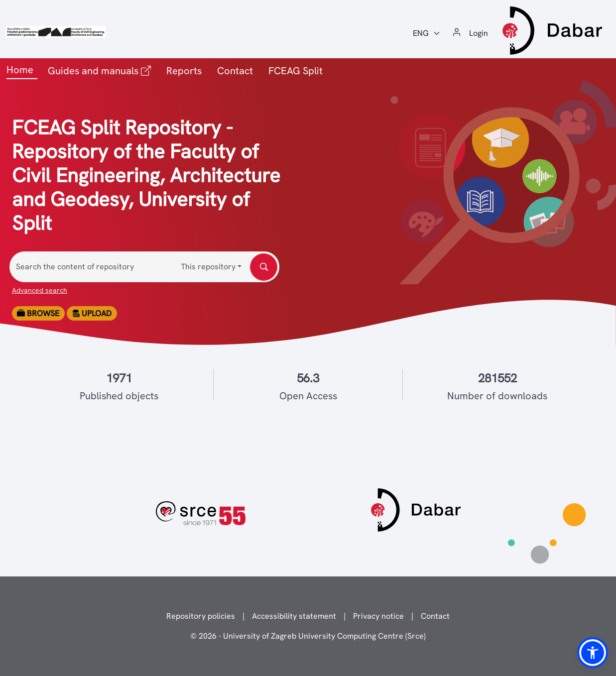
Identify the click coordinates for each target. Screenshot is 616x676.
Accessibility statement (294, 616)
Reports (184, 71)
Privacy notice (378, 616)
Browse (38, 313)
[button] (593, 653)
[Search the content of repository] (144, 267)
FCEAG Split (296, 71)
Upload (92, 313)
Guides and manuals (101, 70)
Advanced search (40, 290)
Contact (235, 71)
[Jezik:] (427, 33)
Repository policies (201, 616)
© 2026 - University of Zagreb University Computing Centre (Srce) (308, 636)
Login (479, 33)
